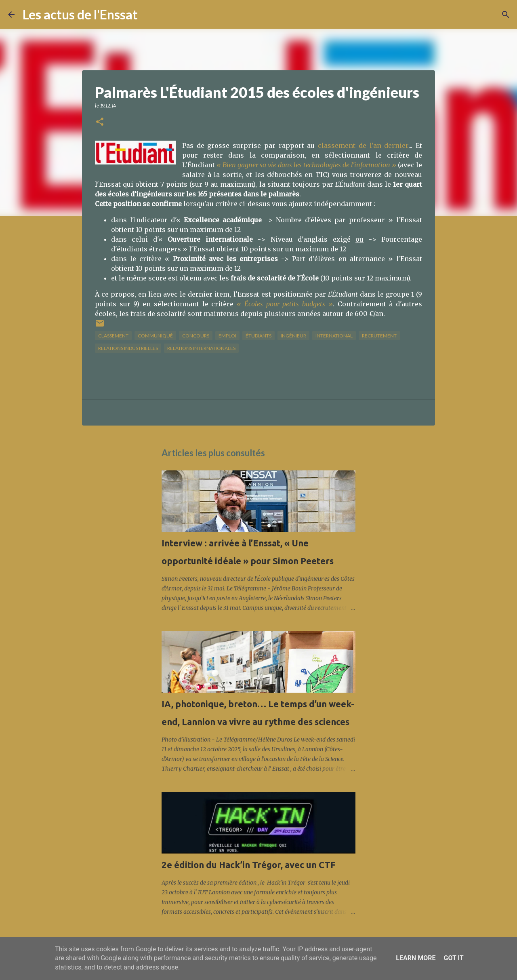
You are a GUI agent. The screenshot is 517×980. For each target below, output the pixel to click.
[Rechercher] (149, 15)
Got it (453, 958)
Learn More (416, 958)
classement (113, 336)
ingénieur (293, 336)
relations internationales (201, 348)
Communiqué (155, 336)
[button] (100, 122)
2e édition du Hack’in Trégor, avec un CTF (249, 865)
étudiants (258, 336)
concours (196, 336)
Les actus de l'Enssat (80, 14)
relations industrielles (128, 348)
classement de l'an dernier (363, 145)
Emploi (227, 336)
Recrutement (379, 336)
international (334, 336)
